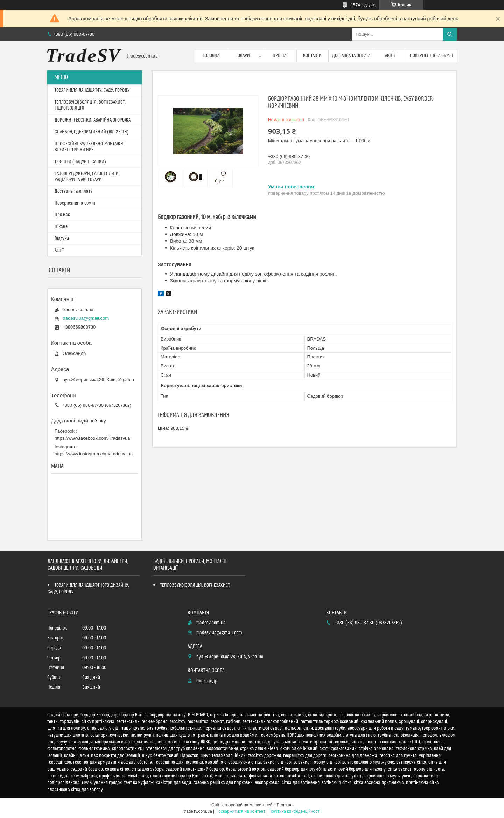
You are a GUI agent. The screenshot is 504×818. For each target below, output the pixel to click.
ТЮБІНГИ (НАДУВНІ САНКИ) (80, 162)
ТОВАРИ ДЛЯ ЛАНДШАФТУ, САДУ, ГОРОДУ (92, 90)
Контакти (312, 56)
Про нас (281, 56)
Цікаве (61, 227)
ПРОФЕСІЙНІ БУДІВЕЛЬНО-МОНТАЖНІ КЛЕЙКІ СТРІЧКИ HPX (90, 147)
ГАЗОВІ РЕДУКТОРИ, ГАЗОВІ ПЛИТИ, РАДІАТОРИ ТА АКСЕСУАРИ (87, 177)
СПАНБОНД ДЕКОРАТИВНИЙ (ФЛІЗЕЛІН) (92, 132)
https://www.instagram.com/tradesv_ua (94, 454)
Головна (211, 56)
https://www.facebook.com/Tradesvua (92, 438)
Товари (243, 56)
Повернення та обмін (432, 56)
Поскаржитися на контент (240, 811)
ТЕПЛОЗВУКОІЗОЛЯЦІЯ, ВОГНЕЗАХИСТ (195, 585)
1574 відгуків (363, 5)
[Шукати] (450, 34)
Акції (390, 56)
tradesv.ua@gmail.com (86, 318)
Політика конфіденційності (295, 811)
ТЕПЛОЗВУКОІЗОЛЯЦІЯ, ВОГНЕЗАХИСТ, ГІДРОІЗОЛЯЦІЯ (90, 105)
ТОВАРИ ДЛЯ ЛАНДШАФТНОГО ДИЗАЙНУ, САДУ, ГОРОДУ (88, 589)
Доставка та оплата (351, 56)
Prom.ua (285, 805)
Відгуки (62, 239)
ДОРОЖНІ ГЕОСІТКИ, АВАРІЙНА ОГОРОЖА (93, 120)
